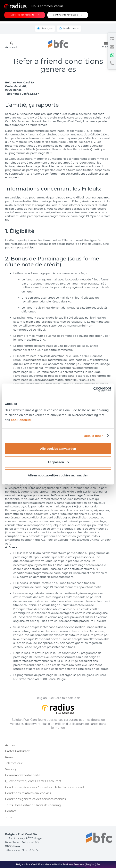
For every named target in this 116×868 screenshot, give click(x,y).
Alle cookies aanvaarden (58, 449)
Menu (106, 46)
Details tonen (94, 436)
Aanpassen (58, 462)
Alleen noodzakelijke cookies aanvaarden (58, 475)
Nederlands (71, 28)
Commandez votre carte (23, 775)
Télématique (14, 763)
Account (11, 45)
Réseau (10, 757)
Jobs (8, 817)
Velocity (11, 769)
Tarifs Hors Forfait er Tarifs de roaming (33, 805)
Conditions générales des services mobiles (35, 799)
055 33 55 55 (31, 850)
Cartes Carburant (17, 751)
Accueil (10, 745)
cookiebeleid (21, 420)
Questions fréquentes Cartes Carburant (33, 781)
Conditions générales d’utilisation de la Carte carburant (45, 787)
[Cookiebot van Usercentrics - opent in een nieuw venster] (93, 389)
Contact (11, 811)
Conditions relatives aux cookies (28, 793)
